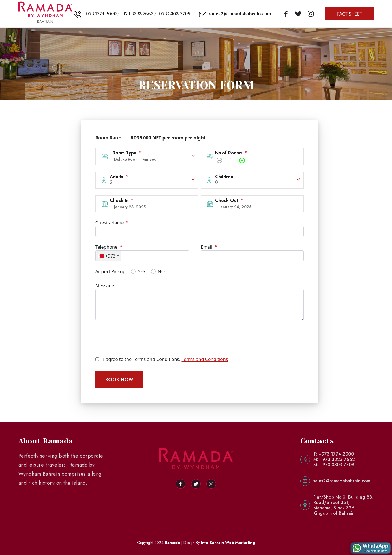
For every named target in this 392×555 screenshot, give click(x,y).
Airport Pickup (111, 271)
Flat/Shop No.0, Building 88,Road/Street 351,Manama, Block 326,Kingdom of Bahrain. (343, 505)
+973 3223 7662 (137, 14)
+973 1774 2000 (100, 14)
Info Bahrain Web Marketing (228, 543)
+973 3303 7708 (174, 14)
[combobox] (108, 256)
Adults (119, 177)
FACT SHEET (350, 14)
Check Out (229, 200)
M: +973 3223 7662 (334, 459)
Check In (122, 200)
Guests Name (112, 223)
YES (142, 271)
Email (209, 247)
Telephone (109, 247)
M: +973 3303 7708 (334, 465)
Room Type (127, 153)
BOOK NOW (119, 380)
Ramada (172, 543)
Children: (225, 177)
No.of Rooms (231, 153)
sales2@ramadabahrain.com (240, 14)
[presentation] (138, 338)
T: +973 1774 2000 (334, 454)
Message (105, 286)
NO (161, 271)
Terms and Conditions (205, 359)
